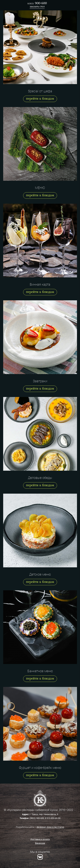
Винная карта (40, 284)
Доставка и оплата (40, 839)
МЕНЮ (40, 188)
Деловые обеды (40, 478)
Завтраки (40, 381)
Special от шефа (40, 91)
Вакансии (40, 843)
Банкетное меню (40, 671)
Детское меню (40, 574)
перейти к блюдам (40, 99)
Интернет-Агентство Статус (50, 827)
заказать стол (37, 7)
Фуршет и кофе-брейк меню (40, 768)
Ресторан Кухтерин (8, 5)
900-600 (37, 3)
